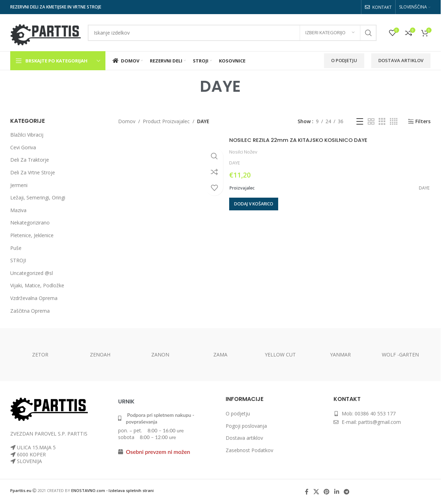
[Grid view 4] (394, 122)
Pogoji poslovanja (246, 426)
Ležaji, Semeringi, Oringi (38, 197)
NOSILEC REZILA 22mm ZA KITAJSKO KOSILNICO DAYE (311, 140)
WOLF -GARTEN (400, 355)
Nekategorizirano (30, 223)
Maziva (18, 210)
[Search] (232, 33)
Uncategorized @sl (32, 273)
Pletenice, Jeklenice (32, 235)
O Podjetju (344, 60)
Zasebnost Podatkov (249, 450)
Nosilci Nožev (243, 152)
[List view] (360, 122)
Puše (16, 248)
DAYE (235, 163)
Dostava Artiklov (401, 60)
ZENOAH (100, 355)
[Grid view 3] (382, 122)
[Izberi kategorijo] (330, 33)
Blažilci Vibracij (27, 135)
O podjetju (238, 413)
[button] (254, 204)
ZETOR (40, 355)
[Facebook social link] (307, 492)
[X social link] (316, 492)
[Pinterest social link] (327, 492)
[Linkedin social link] (337, 492)
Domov (127, 121)
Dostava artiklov (244, 438)
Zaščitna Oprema (30, 311)
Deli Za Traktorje (30, 160)
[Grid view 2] (371, 122)
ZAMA (220, 355)
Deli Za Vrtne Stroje (33, 172)
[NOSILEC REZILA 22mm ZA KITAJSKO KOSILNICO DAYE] (171, 173)
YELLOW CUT (280, 355)
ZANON (160, 355)
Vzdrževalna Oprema (34, 298)
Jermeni (19, 185)
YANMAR (340, 355)
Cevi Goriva (23, 147)
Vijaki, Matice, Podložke (37, 285)
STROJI (18, 260)
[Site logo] (45, 32)
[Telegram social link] (346, 492)
